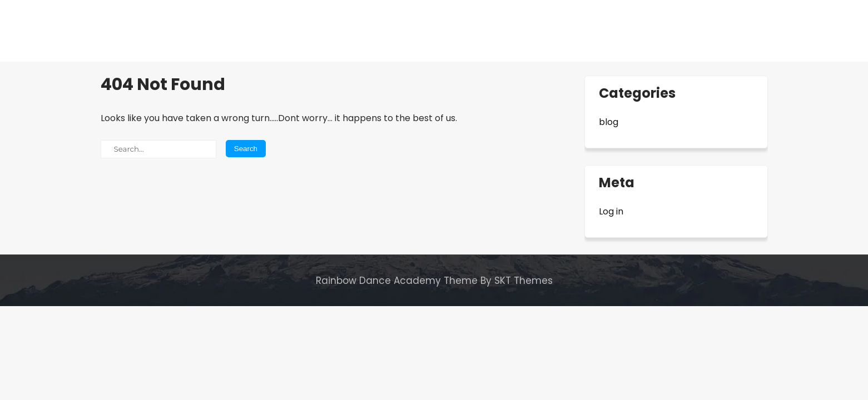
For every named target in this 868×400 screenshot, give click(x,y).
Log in (611, 211)
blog (609, 122)
